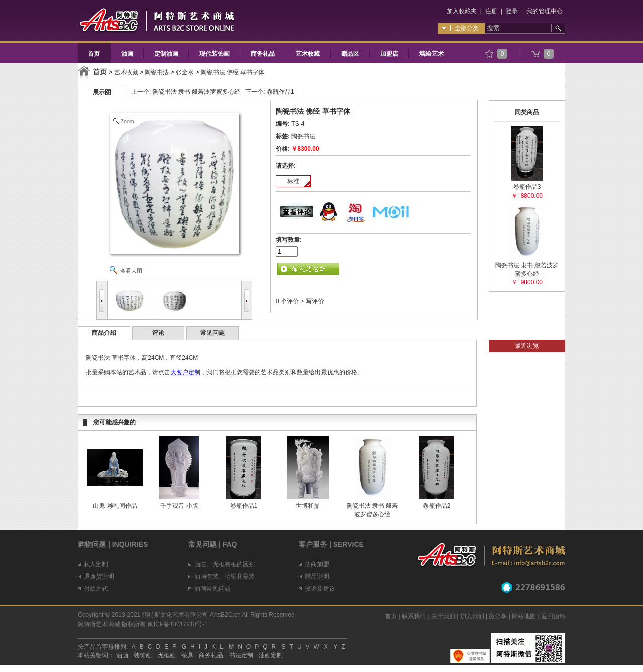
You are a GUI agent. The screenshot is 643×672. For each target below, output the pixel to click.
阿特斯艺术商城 (99, 624)
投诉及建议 (320, 589)
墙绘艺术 (432, 54)
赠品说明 (317, 577)
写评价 (315, 301)
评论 (158, 333)
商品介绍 (104, 333)
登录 (512, 11)
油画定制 (271, 655)
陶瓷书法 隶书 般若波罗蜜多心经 (197, 92)
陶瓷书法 (157, 72)
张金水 (185, 72)
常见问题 (212, 333)
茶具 (187, 655)
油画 (127, 54)
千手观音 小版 (179, 506)
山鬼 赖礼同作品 (115, 506)
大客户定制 (185, 372)
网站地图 (524, 616)
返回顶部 (553, 616)
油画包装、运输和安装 (225, 577)
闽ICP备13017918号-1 (178, 624)
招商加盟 (317, 564)
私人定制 (96, 564)
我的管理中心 (545, 11)
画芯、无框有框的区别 (225, 564)
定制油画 (166, 54)
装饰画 (143, 655)
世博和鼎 (308, 506)
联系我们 (414, 616)
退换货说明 (99, 577)
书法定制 (241, 655)
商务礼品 (263, 54)
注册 (491, 11)
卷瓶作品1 (281, 92)
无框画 (167, 655)
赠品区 (350, 54)
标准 (293, 181)
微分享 (498, 616)
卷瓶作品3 (527, 187)
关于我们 (443, 616)
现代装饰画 (215, 54)
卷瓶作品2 (437, 506)
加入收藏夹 (462, 11)
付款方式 (96, 589)
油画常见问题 (212, 589)
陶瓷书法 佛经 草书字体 (233, 72)
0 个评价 (287, 301)
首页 (94, 54)
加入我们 (472, 616)
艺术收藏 (308, 54)
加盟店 (389, 54)
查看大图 (131, 271)
